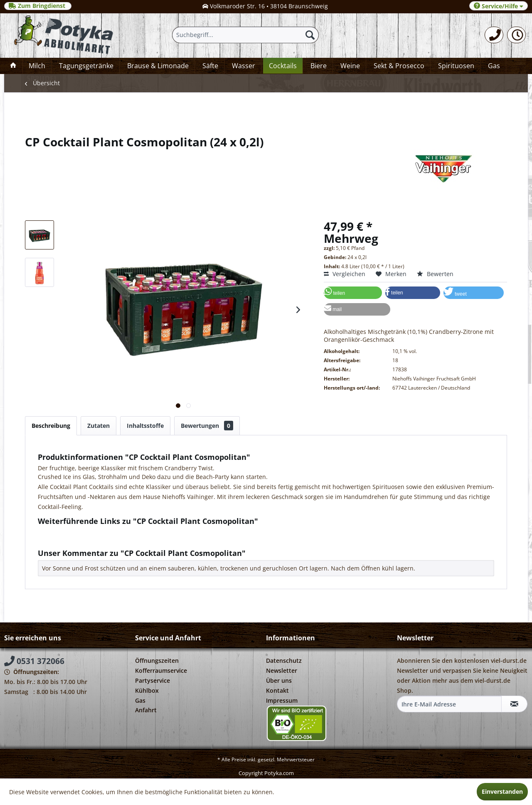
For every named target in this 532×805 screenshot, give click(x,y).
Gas (140, 700)
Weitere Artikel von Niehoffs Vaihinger (95, 540)
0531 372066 (34, 661)
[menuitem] (494, 35)
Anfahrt (146, 710)
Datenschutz (284, 661)
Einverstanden (502, 791)
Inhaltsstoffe (145, 426)
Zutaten (99, 426)
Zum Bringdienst (38, 6)
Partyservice (153, 680)
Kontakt (277, 690)
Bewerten (435, 274)
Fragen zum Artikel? (69, 532)
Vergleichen (345, 274)
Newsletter (282, 670)
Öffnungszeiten (157, 661)
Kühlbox (147, 690)
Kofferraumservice (161, 670)
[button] (353, 293)
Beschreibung (51, 426)
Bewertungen (207, 426)
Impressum (282, 700)
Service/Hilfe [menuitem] (499, 6)
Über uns (279, 680)
